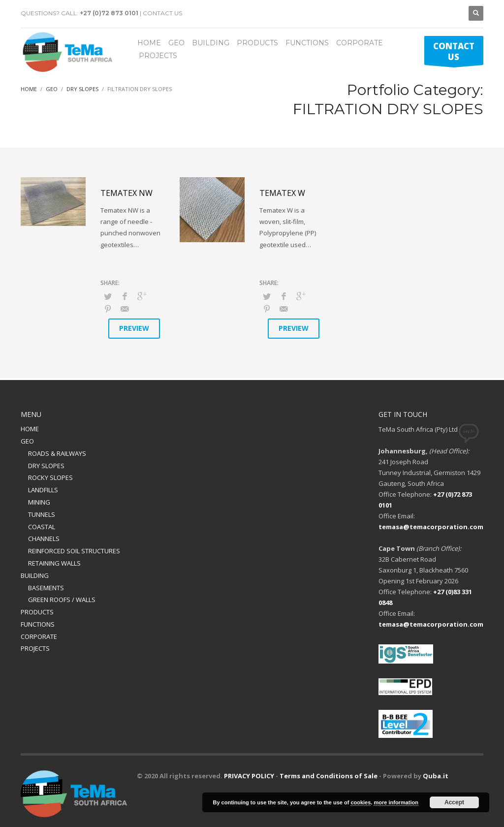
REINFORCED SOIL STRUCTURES (74, 551)
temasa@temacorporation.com (431, 527)
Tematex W (282, 193)
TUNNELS (42, 514)
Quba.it (436, 776)
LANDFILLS (43, 490)
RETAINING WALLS (54, 563)
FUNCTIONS (38, 624)
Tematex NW (126, 193)
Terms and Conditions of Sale (329, 776)
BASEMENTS (46, 588)
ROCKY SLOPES (50, 477)
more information (396, 802)
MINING (39, 502)
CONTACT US (162, 13)
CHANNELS (44, 539)
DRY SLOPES (46, 466)
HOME (30, 429)
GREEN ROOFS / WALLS (62, 600)
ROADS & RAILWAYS (57, 453)
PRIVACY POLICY (249, 776)
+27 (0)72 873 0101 (109, 13)
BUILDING (35, 575)
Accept (454, 802)
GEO (27, 441)
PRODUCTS (37, 612)
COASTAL (42, 527)
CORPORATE (39, 636)
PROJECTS (35, 648)
